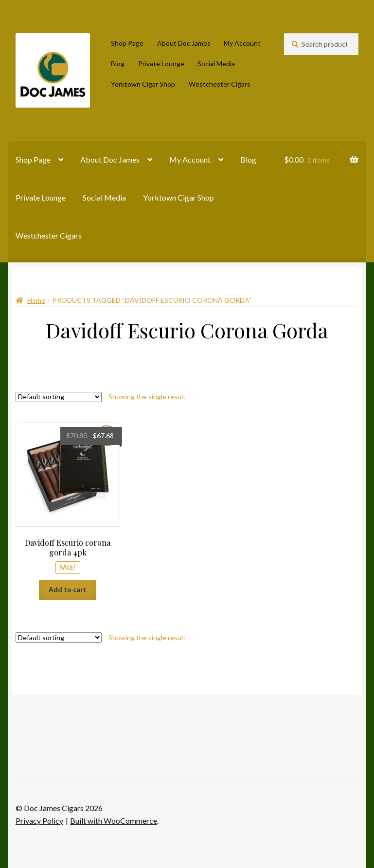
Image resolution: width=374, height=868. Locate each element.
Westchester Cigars (220, 84)
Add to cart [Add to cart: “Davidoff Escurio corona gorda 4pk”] (68, 589)
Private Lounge (161, 64)
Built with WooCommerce (114, 821)
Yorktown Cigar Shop (143, 84)
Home (36, 300)
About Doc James (184, 43)
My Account (242, 43)
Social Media (216, 64)
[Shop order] (59, 397)
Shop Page (127, 43)
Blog (118, 64)
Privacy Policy (39, 821)
